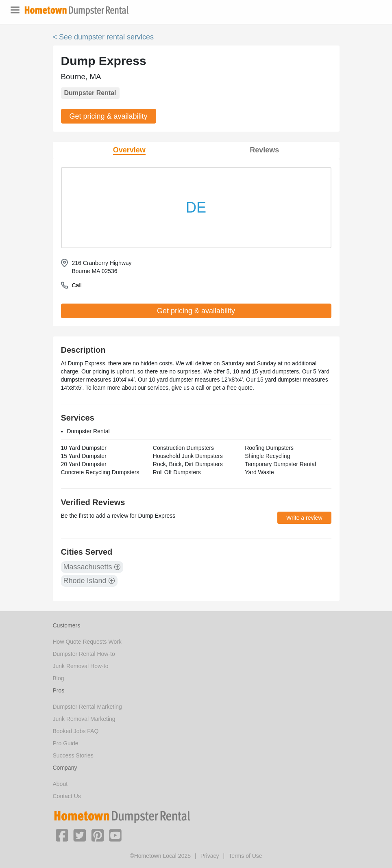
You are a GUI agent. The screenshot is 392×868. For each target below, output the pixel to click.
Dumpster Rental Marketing (87, 707)
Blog (59, 678)
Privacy (210, 856)
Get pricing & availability (109, 116)
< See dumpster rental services (103, 37)
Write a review (304, 518)
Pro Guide (66, 743)
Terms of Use (245, 856)
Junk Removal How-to (81, 666)
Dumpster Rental (90, 93)
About (60, 784)
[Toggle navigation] (15, 10)
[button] (62, 835)
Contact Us (67, 796)
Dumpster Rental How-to (84, 654)
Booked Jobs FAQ (76, 731)
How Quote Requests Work (87, 642)
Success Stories (73, 755)
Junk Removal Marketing (84, 719)
